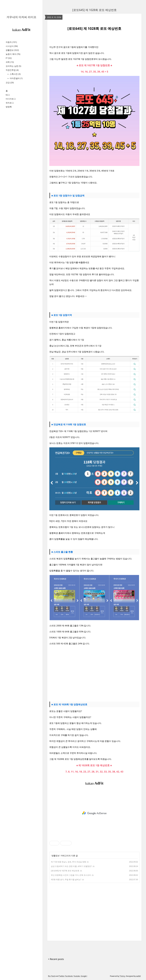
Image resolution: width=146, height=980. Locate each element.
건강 (10, 83)
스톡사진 (15, 74)
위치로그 (10, 103)
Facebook (69, 976)
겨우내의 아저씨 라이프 (21, 17)
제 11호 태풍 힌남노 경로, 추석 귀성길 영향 (68, 862)
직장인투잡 (12, 70)
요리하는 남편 (13, 66)
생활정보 (12, 50)
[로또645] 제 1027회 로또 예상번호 (65, 871)
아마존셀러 (16, 78)
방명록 (9, 107)
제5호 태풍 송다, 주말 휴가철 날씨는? (66, 879)
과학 (10, 62)
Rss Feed (52, 976)
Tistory (122, 976)
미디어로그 (11, 99)
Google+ (84, 976)
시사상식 (12, 46)
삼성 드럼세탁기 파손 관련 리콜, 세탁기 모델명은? (71, 866)
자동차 (11, 42)
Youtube (77, 976)
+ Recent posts (56, 959)
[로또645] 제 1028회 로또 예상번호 (94, 10)
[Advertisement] (94, 674)
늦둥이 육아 (13, 54)
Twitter (62, 976)
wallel (138, 976)
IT (9, 58)
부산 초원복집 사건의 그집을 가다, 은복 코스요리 (71, 875)
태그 (8, 95)
